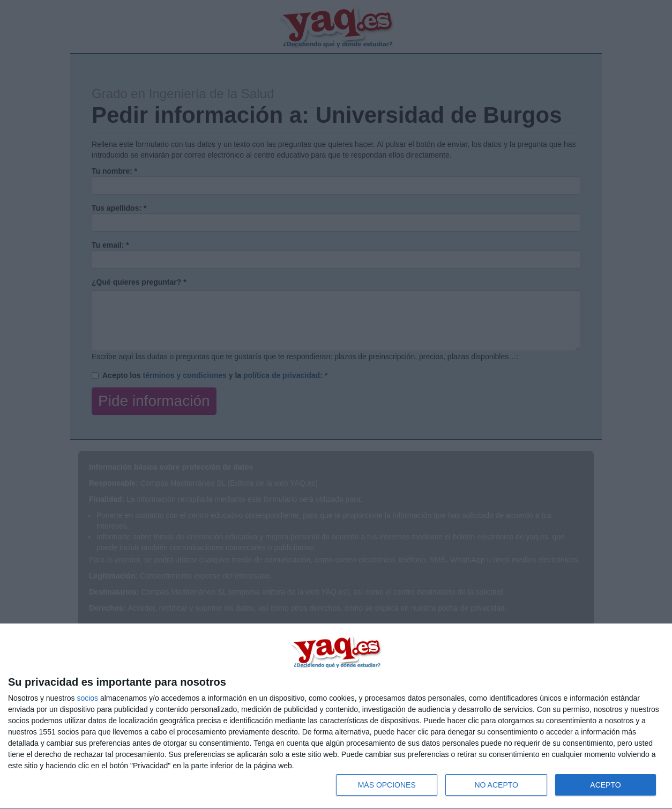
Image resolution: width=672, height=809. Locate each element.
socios (87, 698)
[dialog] (336, 717)
